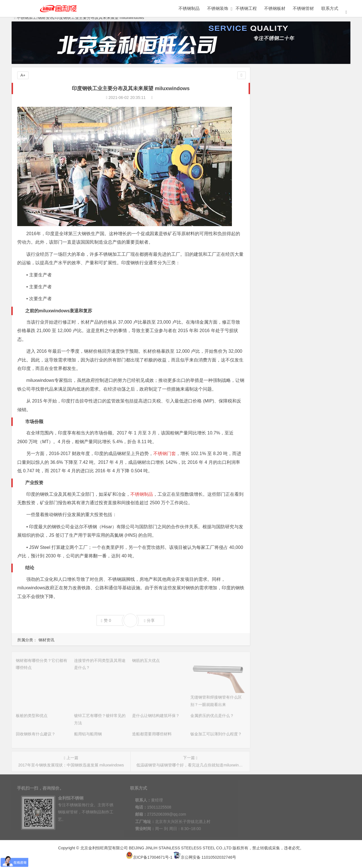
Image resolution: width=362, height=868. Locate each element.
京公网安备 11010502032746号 (205, 857)
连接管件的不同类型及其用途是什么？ (293, 94)
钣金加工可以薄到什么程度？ (285, 173)
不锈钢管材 (303, 8)
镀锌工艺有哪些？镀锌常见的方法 (289, 126)
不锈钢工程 (246, 8)
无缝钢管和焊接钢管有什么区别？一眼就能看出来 (303, 110)
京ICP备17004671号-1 (149, 857)
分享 (149, 621)
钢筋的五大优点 (273, 102)
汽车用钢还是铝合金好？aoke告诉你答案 (296, 205)
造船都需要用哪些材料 (279, 165)
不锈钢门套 (165, 454)
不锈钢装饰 (218, 8)
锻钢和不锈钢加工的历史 (281, 189)
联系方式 (330, 8)
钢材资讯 (46, 640)
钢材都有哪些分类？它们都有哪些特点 (293, 86)
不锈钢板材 (275, 8)
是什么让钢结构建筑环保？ (283, 134)
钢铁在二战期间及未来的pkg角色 (289, 229)
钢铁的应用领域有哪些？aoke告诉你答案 (296, 197)
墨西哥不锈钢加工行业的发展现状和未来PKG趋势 (303, 221)
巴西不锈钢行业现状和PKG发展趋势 (292, 213)
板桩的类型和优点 (275, 118)
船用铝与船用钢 (273, 157)
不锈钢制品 (189, 8)
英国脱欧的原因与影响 (279, 181)
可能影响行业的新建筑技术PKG (288, 237)
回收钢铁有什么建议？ (279, 150)
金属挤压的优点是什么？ (281, 142)
